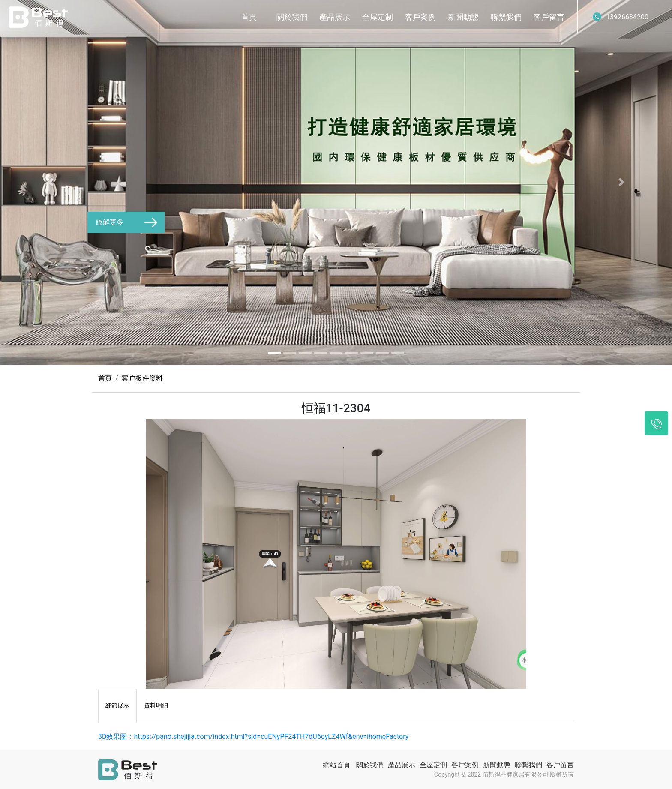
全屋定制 (378, 17)
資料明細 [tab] (156, 705)
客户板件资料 (142, 378)
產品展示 (335, 17)
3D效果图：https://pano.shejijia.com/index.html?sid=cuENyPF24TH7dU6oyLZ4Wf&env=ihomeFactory (253, 736)
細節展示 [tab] (117, 705)
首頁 (249, 17)
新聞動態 (463, 17)
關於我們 (292, 17)
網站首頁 (336, 765)
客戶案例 (420, 17)
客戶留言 (549, 17)
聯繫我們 (506, 17)
